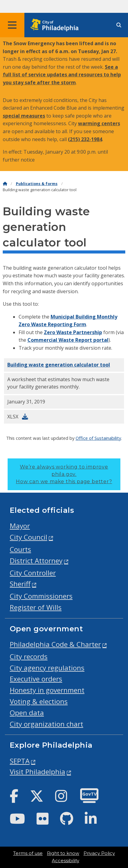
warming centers (99, 123)
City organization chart (46, 724)
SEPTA (20, 761)
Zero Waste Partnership (73, 332)
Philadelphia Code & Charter (55, 644)
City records (29, 656)
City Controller (33, 573)
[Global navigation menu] (12, 25)
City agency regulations (47, 668)
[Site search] (119, 25)
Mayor (20, 526)
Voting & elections (39, 701)
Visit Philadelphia (37, 772)
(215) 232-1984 (85, 139)
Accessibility (66, 861)
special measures (24, 116)
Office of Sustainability (98, 438)
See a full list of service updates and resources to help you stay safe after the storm (62, 75)
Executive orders (36, 679)
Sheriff (20, 584)
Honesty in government (47, 690)
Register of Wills (36, 607)
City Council (28, 537)
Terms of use (28, 853)
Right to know (63, 853)
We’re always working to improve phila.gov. (64, 474)
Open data (27, 713)
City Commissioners (41, 596)
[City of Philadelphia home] (56, 25)
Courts (20, 549)
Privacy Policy (99, 853)
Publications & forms (37, 184)
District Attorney (36, 561)
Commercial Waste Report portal (68, 340)
